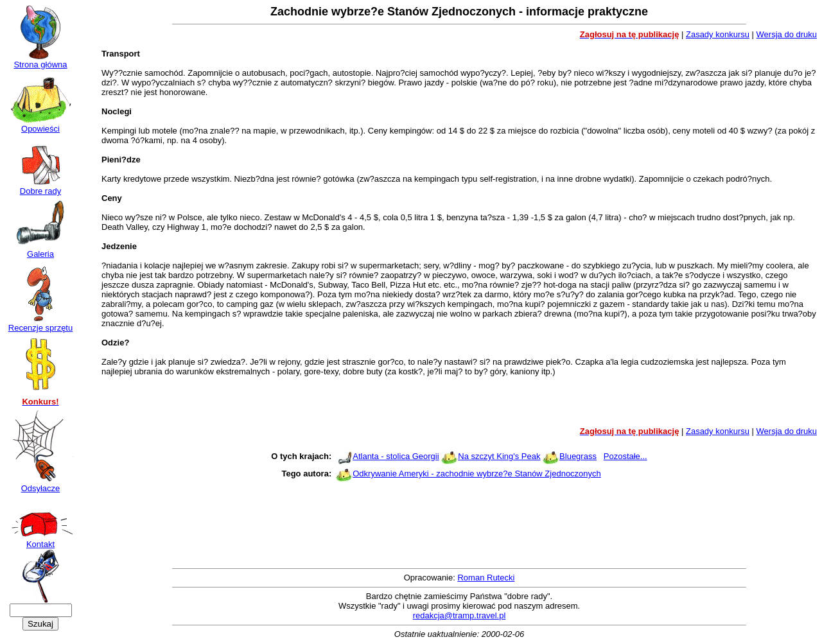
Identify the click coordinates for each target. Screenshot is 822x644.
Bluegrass (578, 456)
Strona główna (40, 61)
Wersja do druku (787, 34)
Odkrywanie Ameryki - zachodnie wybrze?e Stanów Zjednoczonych (477, 474)
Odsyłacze (40, 484)
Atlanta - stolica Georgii (396, 456)
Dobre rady (40, 187)
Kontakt (40, 540)
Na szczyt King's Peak (499, 456)
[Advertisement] (459, 407)
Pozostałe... (625, 456)
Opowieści (40, 125)
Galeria (40, 250)
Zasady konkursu (718, 34)
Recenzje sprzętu (40, 324)
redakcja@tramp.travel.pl (459, 615)
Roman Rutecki (486, 578)
